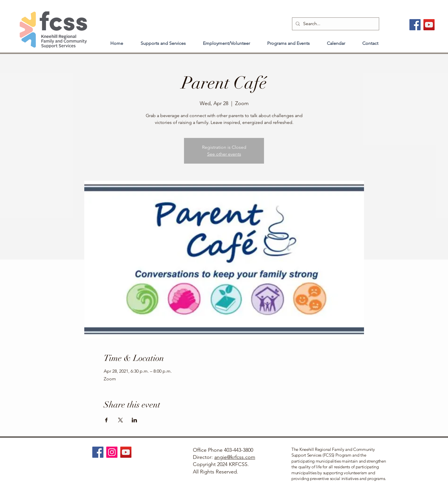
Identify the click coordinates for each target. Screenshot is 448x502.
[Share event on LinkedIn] (134, 420)
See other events (224, 154)
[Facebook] (415, 25)
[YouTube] (429, 25)
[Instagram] (112, 452)
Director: (204, 457)
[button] (163, 41)
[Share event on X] (120, 420)
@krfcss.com (241, 457)
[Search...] (335, 24)
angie (221, 457)
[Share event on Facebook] (106, 420)
